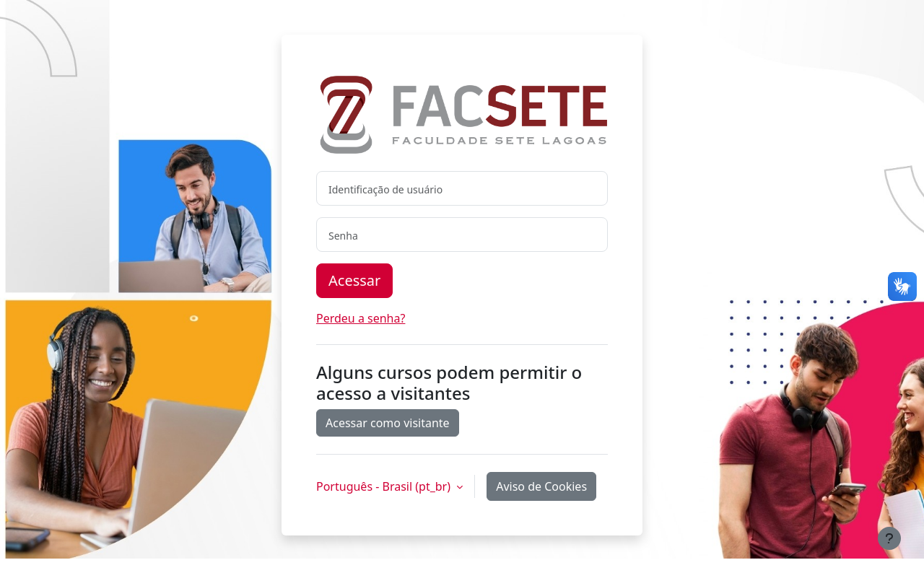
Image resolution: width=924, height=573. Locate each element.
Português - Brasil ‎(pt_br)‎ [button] (385, 486)
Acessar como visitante (388, 423)
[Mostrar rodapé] (889, 538)
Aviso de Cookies (541, 486)
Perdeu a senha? (361, 318)
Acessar (354, 280)
